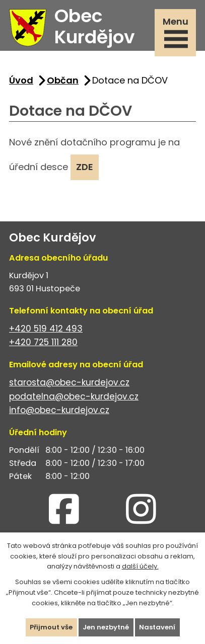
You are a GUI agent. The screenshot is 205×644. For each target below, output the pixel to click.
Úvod (21, 80)
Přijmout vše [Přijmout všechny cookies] (51, 627)
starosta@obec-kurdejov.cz (69, 382)
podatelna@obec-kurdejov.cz (74, 396)
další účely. (140, 566)
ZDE (85, 167)
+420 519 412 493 (46, 329)
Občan (63, 80)
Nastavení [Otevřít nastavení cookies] (157, 627)
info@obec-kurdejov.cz (59, 410)
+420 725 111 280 (43, 342)
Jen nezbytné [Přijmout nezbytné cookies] (106, 627)
